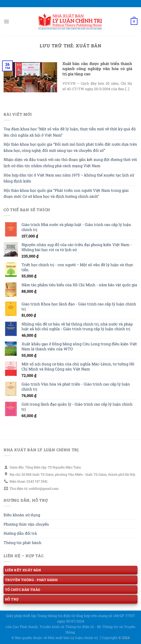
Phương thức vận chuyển (26, 524)
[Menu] (6, 21)
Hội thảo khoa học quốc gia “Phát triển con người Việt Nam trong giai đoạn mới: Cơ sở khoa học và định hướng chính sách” (66, 193)
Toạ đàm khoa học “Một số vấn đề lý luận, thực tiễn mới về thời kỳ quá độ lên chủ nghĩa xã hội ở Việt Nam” (70, 132)
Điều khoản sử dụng (22, 515)
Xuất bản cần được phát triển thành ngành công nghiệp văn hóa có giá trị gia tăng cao (97, 69)
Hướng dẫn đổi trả (20, 533)
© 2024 (124, 638)
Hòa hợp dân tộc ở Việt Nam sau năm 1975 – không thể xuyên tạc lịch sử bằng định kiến (69, 178)
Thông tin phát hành (22, 542)
